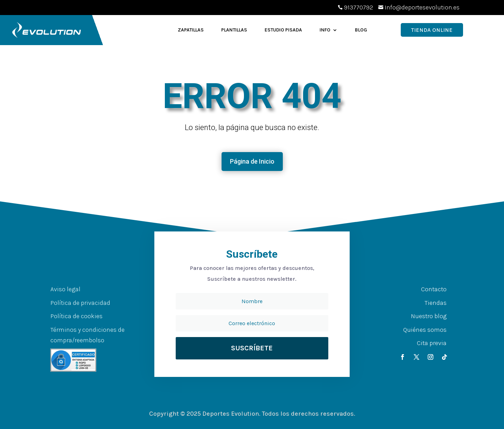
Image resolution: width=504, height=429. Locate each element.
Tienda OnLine (432, 30)
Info (325, 30)
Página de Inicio (252, 161)
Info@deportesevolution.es (422, 7)
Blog (361, 30)
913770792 (359, 7)
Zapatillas (191, 30)
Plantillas (234, 30)
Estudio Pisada (283, 30)
